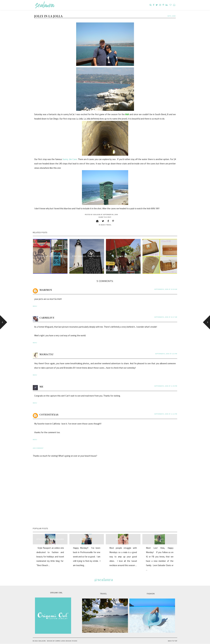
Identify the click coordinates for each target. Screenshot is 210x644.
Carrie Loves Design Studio (66, 641)
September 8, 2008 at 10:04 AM (166, 289)
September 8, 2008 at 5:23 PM (166, 354)
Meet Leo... (160, 539)
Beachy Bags (160, 256)
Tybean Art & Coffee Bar (50, 256)
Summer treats (123, 256)
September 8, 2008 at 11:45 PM (166, 386)
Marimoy (46, 290)
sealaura (42, 641)
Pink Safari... (87, 539)
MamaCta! (46, 354)
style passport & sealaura (50, 539)
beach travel (106, 225)
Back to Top (173, 641)
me (41, 387)
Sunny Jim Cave (70, 159)
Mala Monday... (123, 539)
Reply (35, 306)
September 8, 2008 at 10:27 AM (166, 317)
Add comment (38, 448)
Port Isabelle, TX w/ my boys (87, 256)
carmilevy (47, 318)
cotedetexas (49, 415)
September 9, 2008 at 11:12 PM (166, 414)
